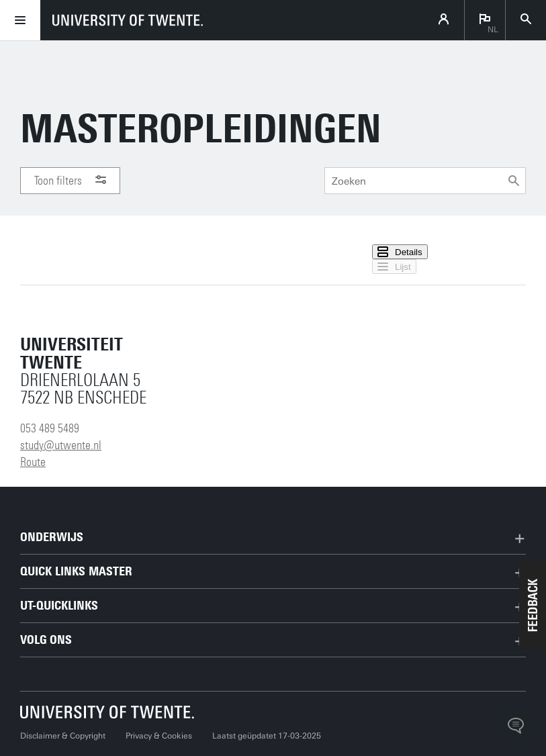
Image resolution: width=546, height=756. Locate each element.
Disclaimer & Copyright (63, 736)
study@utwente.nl (61, 445)
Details (400, 252)
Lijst (394, 267)
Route (33, 462)
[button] (533, 605)
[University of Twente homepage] (128, 20)
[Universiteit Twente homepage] (107, 712)
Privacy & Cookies (159, 736)
